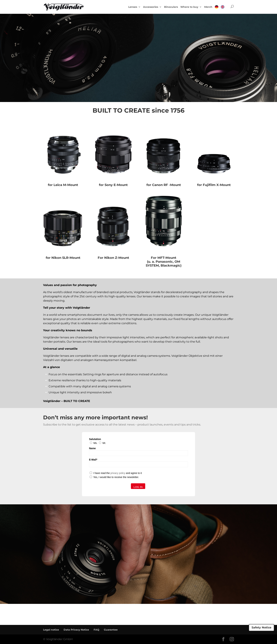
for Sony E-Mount (113, 185)
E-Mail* (93, 460)
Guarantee (111, 630)
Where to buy (189, 7)
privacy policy (118, 473)
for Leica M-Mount (63, 185)
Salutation (95, 439)
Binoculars (171, 7)
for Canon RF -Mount (164, 185)
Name (92, 448)
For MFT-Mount (164, 258)
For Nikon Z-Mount (113, 258)
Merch (208, 7)
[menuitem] (217, 9)
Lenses (133, 7)
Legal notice (51, 630)
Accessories (151, 7)
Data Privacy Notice (76, 630)
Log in (138, 487)
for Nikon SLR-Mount (63, 258)
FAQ (96, 630)
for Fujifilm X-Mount (214, 185)
